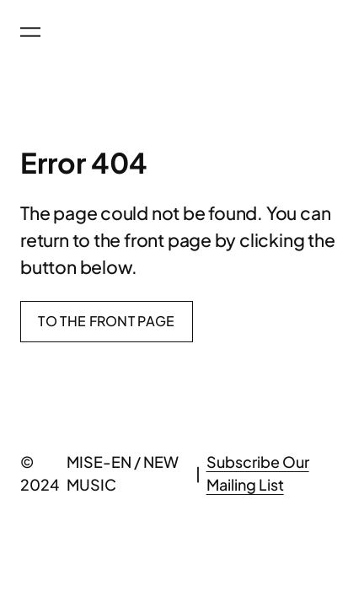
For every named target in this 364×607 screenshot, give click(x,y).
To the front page (106, 321)
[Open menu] (30, 32)
